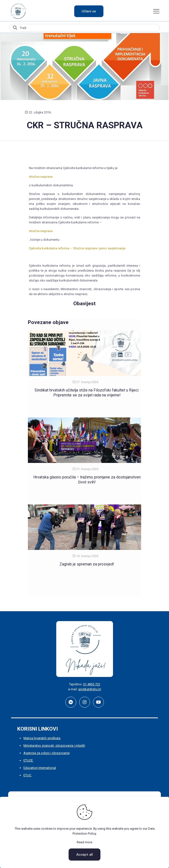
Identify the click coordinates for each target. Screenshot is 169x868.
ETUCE (28, 760)
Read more (84, 842)
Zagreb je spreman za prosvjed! (87, 564)
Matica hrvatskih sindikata (42, 738)
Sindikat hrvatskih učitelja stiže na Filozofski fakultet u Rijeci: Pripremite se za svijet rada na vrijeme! (87, 393)
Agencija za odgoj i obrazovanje (47, 753)
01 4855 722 (92, 684)
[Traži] (84, 28)
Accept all (84, 854)
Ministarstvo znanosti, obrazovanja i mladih (54, 746)
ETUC (28, 775)
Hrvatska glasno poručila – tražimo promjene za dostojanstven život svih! (87, 480)
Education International (40, 768)
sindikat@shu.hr (90, 689)
